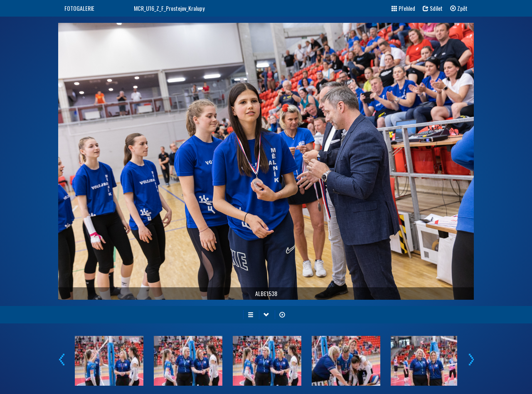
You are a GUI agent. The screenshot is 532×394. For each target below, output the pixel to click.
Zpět (459, 8)
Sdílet (433, 8)
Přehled (403, 8)
